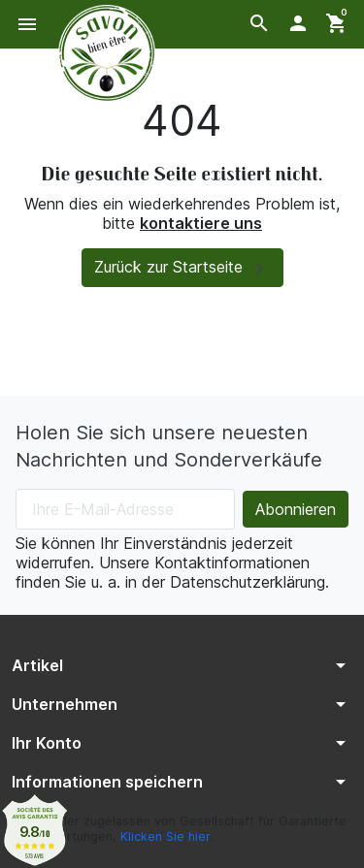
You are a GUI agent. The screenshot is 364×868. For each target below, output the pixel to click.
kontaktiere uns (201, 223)
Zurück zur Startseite (182, 269)
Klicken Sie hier (165, 836)
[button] (259, 23)
